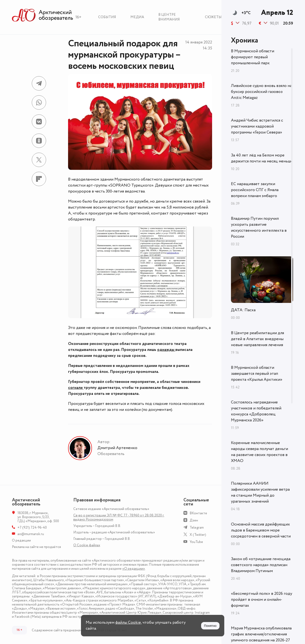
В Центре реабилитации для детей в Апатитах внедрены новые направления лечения (257, 339)
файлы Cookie (128, 623)
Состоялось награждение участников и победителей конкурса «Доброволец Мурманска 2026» (256, 411)
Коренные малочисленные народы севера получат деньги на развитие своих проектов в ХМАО (260, 452)
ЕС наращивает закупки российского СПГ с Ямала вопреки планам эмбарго (255, 190)
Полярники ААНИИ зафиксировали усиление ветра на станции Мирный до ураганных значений (260, 492)
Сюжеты (213, 17)
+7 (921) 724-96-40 (32, 528)
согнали (76, 388)
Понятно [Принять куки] (210, 626)
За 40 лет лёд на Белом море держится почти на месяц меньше (262, 158)
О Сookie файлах (87, 545)
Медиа (137, 17)
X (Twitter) (198, 535)
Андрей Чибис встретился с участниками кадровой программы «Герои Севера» (257, 126)
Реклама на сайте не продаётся (36, 547)
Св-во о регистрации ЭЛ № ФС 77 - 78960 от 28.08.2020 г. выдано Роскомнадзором (119, 517)
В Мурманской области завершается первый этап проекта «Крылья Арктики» (257, 374)
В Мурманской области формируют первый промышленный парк (253, 57)
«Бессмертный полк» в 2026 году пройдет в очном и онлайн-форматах (262, 600)
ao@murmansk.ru (31, 534)
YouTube (196, 542)
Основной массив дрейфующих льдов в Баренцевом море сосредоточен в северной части (261, 530)
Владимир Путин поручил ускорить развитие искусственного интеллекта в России (259, 228)
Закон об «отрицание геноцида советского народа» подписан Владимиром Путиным (261, 565)
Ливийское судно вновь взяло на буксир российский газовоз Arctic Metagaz (261, 92)
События (107, 17)
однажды (166, 350)
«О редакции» (134, 569)
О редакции (21, 540)
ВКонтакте (198, 513)
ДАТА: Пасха (243, 310)
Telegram (197, 528)
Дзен (194, 520)
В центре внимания (169, 17)
